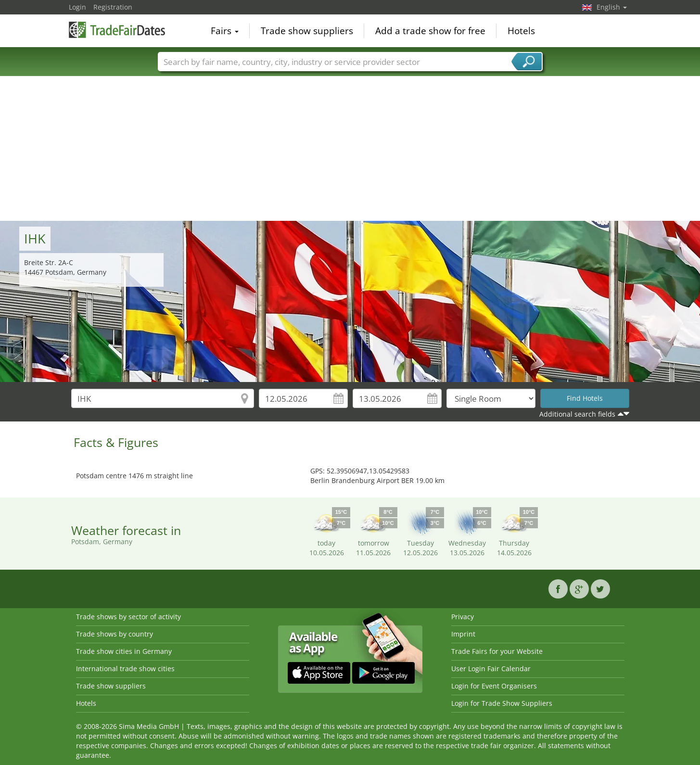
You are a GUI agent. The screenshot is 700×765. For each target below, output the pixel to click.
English (612, 7)
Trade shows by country (115, 634)
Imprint (463, 634)
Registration (113, 7)
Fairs (225, 31)
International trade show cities (125, 669)
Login (77, 7)
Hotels (521, 31)
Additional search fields (577, 414)
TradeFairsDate (117, 30)
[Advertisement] (350, 149)
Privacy (463, 617)
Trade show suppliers (307, 31)
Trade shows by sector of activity (128, 617)
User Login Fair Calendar (491, 669)
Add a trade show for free (430, 31)
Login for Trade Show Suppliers (502, 703)
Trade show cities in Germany (124, 651)
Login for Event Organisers (494, 686)
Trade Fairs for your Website (497, 651)
